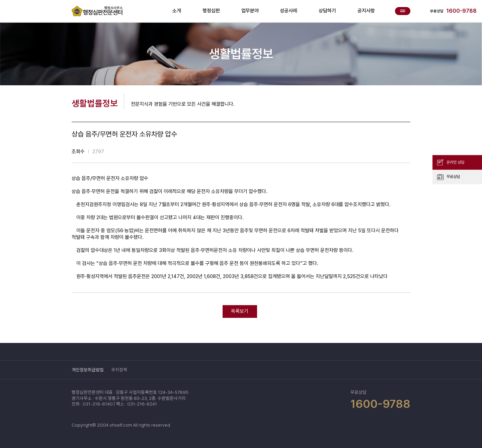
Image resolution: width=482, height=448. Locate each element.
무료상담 (453, 177)
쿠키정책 (119, 370)
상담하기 (327, 11)
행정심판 (211, 11)
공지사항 (366, 11)
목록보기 (240, 311)
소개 (177, 11)
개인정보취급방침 (88, 370)
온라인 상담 (455, 162)
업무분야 (250, 11)
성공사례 (289, 11)
